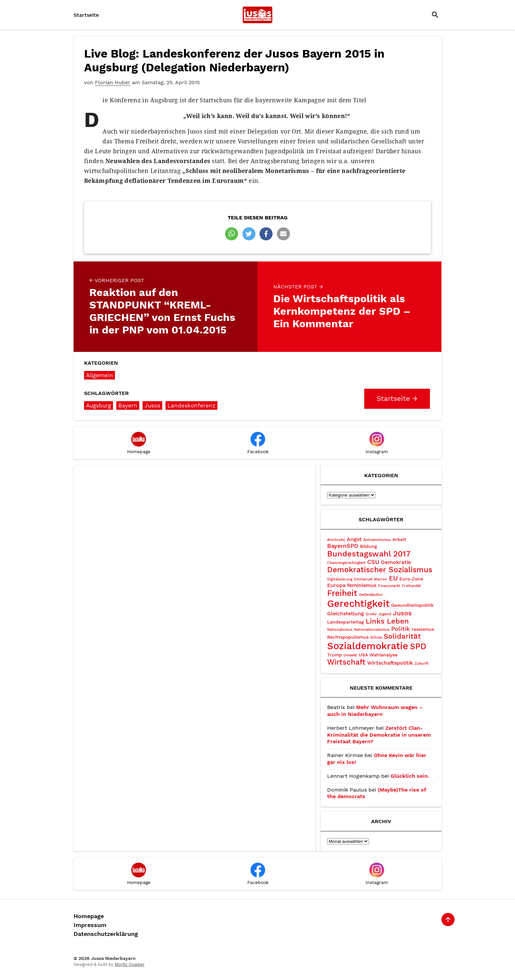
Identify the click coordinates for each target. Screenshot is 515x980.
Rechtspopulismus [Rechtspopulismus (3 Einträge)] (348, 637)
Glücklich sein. (410, 776)
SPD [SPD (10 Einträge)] (418, 646)
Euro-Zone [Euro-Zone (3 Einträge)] (411, 579)
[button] (232, 234)
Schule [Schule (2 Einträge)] (376, 637)
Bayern (128, 405)
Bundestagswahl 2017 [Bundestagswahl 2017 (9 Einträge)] (369, 554)
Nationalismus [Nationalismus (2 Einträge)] (340, 630)
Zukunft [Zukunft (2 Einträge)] (422, 663)
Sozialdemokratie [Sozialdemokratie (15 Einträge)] (368, 646)
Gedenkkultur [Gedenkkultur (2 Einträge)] (371, 595)
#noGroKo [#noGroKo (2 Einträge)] (336, 540)
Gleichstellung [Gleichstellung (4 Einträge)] (346, 613)
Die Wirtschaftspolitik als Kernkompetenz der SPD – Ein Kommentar (349, 307)
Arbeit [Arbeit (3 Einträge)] (399, 539)
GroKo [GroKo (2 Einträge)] (371, 614)
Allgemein (100, 375)
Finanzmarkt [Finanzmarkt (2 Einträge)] (389, 586)
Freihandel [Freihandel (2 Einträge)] (411, 586)
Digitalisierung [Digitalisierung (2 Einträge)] (340, 579)
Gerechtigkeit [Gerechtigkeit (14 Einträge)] (358, 603)
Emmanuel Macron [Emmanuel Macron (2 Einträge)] (371, 579)
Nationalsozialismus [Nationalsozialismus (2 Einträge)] (372, 630)
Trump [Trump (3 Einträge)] (335, 655)
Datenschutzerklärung (106, 934)
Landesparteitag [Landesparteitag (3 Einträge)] (346, 622)
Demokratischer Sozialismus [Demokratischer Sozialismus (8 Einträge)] (380, 570)
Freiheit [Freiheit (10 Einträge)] (342, 593)
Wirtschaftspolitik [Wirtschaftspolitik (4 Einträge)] (390, 663)
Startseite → (397, 399)
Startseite (86, 15)
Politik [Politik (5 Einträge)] (401, 629)
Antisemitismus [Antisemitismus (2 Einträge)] (377, 540)
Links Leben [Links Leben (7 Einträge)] (387, 621)
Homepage (89, 916)
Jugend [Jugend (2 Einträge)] (385, 614)
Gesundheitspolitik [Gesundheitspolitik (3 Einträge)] (412, 605)
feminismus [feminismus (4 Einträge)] (362, 585)
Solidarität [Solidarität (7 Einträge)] (402, 636)
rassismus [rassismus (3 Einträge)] (423, 629)
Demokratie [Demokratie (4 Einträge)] (396, 562)
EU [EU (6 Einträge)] (393, 578)
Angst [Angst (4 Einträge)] (354, 539)
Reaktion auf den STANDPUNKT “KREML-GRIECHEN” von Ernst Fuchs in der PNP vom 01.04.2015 (166, 307)
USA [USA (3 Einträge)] (363, 655)
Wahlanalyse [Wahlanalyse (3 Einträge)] (383, 655)
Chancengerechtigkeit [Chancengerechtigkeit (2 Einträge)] (346, 563)
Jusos (152, 405)
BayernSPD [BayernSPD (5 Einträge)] (343, 546)
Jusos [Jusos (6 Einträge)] (402, 613)
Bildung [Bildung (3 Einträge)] (369, 546)
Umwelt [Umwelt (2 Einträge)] (350, 655)
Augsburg (99, 405)
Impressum (90, 925)
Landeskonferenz (191, 405)
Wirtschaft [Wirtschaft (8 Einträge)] (346, 662)
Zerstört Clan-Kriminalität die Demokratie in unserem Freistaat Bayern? (379, 735)
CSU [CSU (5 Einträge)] (373, 562)
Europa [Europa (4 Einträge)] (336, 585)
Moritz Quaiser (130, 964)
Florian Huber (113, 82)
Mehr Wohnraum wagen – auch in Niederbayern (375, 711)
